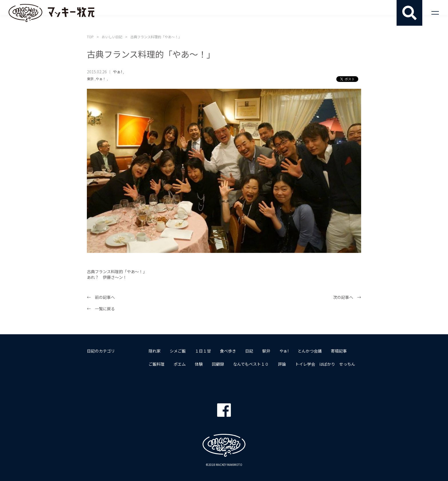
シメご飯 (178, 351)
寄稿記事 (339, 351)
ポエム (180, 364)
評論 (282, 364)
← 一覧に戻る (101, 309)
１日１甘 (203, 351)
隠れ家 (155, 351)
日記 (249, 351)
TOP (90, 37)
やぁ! (117, 72)
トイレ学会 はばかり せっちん (325, 364)
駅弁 (266, 351)
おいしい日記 (112, 37)
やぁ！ (101, 79)
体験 (199, 364)
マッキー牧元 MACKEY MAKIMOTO (51, 13)
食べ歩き (228, 351)
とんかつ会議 (310, 351)
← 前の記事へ (101, 297)
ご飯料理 (157, 364)
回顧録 (218, 364)
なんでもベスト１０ (251, 364)
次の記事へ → (347, 297)
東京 (90, 79)
